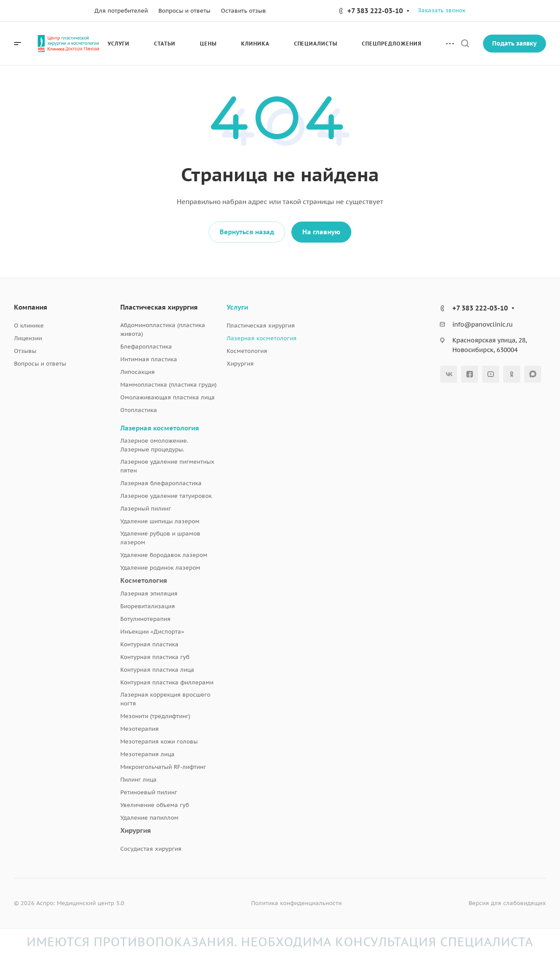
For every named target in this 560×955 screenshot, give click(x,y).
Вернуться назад (247, 232)
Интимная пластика (149, 359)
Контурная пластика (149, 644)
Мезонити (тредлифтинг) (155, 716)
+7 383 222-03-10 (375, 11)
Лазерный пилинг (146, 509)
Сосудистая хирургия (151, 849)
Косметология (144, 580)
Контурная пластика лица (157, 670)
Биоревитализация (148, 606)
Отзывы (25, 351)
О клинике (29, 326)
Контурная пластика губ (155, 657)
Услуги (237, 307)
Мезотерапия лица (147, 754)
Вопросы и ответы (40, 364)
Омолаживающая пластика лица (168, 397)
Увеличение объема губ (155, 805)
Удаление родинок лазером (160, 568)
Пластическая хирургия (159, 307)
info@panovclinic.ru (483, 324)
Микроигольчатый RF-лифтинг (163, 767)
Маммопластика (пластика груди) (168, 385)
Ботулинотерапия (145, 619)
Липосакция (138, 372)
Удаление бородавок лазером (164, 555)
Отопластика (139, 410)
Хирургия (136, 830)
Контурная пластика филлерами (167, 682)
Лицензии (28, 338)
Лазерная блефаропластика (161, 483)
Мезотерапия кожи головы (159, 742)
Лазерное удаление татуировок (166, 496)
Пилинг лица (138, 780)
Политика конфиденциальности (296, 903)
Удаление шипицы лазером (160, 521)
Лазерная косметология (160, 428)
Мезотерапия (140, 729)
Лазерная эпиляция (149, 594)
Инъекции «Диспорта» (152, 632)
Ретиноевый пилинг (149, 792)
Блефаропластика (146, 347)
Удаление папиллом (149, 818)
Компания (31, 307)
